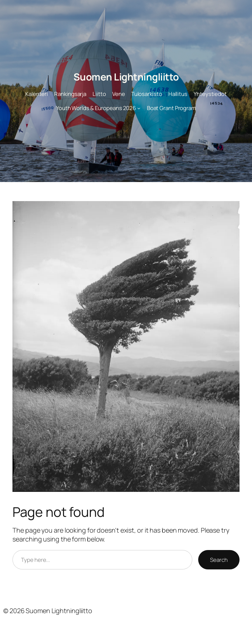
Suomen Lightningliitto (126, 77)
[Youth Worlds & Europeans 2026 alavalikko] (139, 108)
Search (219, 560)
